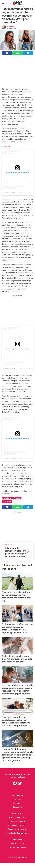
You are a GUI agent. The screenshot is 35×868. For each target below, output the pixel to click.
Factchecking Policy (17, 817)
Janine (12, 26)
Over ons (18, 799)
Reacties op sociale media (17, 833)
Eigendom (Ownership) (18, 829)
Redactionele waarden (17, 825)
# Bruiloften (7, 498)
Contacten (18, 803)
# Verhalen (7, 501)
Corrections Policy (18, 821)
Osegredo (7, 146)
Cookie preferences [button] (18, 847)
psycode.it (18, 807)
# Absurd (18, 498)
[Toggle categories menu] (3, 3)
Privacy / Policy (18, 843)
